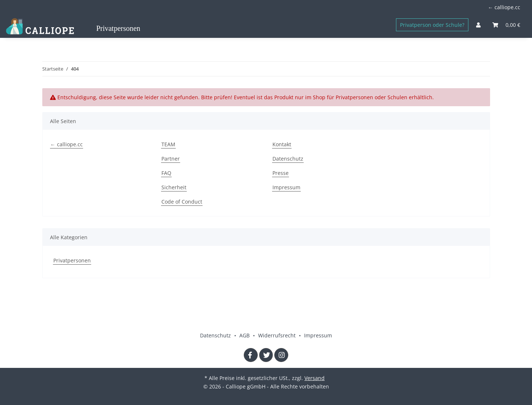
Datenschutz (288, 159)
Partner (171, 159)
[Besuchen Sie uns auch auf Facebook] (251, 355)
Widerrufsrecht (278, 335)
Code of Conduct (182, 202)
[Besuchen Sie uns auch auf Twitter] (266, 355)
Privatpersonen (72, 260)
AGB (245, 335)
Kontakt (282, 144)
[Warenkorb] (506, 25)
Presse (281, 173)
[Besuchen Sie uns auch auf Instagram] (281, 355)
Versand (315, 378)
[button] (478, 25)
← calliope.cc (504, 7)
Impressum (286, 187)
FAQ (166, 173)
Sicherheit (174, 187)
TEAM (168, 144)
